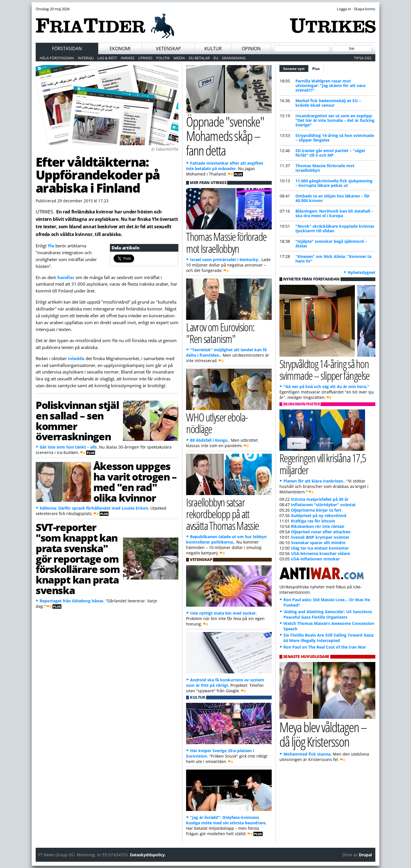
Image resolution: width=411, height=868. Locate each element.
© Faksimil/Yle (165, 149)
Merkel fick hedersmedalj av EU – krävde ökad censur (328, 103)
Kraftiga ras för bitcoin (313, 521)
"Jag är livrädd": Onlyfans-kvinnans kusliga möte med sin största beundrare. (226, 820)
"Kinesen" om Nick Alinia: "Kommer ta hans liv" (333, 259)
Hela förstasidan (57, 58)
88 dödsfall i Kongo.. (210, 440)
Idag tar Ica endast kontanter (320, 548)
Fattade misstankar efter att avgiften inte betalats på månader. (225, 166)
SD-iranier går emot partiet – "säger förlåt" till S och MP (330, 153)
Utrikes (145, 58)
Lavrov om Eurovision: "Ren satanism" (220, 333)
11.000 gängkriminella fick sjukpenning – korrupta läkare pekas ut (334, 183)
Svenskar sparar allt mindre (318, 543)
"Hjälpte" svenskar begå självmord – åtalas (331, 244)
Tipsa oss (363, 58)
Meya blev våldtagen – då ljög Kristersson (323, 734)
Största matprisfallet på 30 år (320, 499)
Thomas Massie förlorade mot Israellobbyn (325, 168)
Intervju (86, 58)
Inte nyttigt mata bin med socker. (223, 613)
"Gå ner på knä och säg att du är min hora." (326, 386)
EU (216, 58)
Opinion (251, 49)
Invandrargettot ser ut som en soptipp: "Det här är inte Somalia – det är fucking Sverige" (335, 120)
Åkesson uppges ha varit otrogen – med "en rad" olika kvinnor (135, 482)
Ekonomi (120, 49)
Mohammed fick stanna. (308, 754)
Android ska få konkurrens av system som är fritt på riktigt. (225, 683)
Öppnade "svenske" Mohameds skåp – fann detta (225, 136)
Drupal (365, 855)
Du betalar (199, 58)
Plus (316, 69)
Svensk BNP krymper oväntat (320, 537)
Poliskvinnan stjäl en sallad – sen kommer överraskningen (77, 421)
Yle (52, 246)
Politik (163, 58)
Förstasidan (67, 49)
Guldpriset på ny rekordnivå (319, 515)
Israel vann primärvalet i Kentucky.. (225, 260)
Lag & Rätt (107, 58)
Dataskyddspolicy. (148, 855)
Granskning (234, 58)
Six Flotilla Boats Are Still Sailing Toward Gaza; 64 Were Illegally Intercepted (329, 638)
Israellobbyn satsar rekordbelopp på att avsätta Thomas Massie (222, 514)
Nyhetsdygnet (361, 272)
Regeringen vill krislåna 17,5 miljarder (323, 464)
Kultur (213, 49)
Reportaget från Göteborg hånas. (72, 601)
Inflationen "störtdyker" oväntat (323, 505)
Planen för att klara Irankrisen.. (314, 481)
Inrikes (128, 58)
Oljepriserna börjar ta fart (316, 510)
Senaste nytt (296, 68)
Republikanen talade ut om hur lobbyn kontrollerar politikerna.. (226, 539)
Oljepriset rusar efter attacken (321, 532)
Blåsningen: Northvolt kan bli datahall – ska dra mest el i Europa (334, 213)
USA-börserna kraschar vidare (320, 553)
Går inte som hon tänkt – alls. (69, 447)
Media (179, 58)
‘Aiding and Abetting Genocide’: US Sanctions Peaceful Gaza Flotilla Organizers (328, 614)
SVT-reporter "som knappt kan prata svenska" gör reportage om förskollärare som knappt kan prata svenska (78, 559)
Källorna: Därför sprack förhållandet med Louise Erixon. (94, 508)
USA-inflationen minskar (315, 559)
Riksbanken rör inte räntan (318, 526)
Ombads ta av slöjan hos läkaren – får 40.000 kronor (333, 198)
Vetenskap (168, 49)
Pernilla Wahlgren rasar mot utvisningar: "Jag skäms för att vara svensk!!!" (330, 85)
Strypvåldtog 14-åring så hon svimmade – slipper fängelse (335, 138)
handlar (67, 277)
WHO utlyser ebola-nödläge (217, 423)
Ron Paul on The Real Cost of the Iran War (325, 647)
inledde (77, 358)
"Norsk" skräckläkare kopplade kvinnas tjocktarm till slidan (335, 228)
